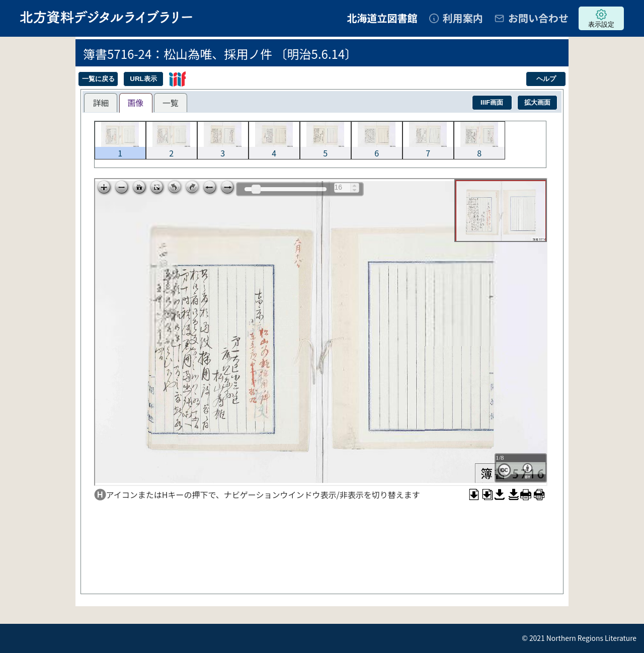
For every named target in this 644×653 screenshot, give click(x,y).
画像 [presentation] (136, 103)
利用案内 (463, 18)
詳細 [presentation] (101, 103)
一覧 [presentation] (171, 103)
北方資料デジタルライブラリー (106, 17)
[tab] (101, 103)
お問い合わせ (538, 18)
